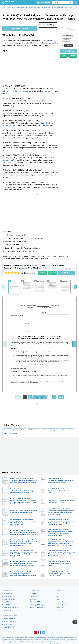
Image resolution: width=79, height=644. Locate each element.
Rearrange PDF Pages (37, 605)
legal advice (33, 133)
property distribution (10, 126)
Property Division (20, 430)
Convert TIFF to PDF (8, 605)
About (57, 593)
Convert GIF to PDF (8, 602)
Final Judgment (8, 430)
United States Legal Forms (11, 434)
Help (57, 596)
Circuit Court (45, 40)
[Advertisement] (30, 69)
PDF (64, 56)
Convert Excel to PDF (9, 596)
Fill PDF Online (20, 29)
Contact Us (59, 608)
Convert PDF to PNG (8, 621)
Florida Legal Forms (68, 430)
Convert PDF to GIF (8, 624)
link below (53, 256)
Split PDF (33, 593)
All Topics (59, 611)
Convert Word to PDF (9, 593)
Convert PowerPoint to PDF (10, 608)
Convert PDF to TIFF (8, 627)
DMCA (58, 599)
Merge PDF (34, 596)
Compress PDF (35, 602)
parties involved (47, 123)
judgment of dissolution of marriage (15, 91)
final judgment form (9, 160)
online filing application (30, 251)
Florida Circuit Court (34, 430)
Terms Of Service (61, 605)
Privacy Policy (60, 602)
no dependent (46, 91)
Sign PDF (33, 599)
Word (73, 56)
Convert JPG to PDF (8, 611)
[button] (75, 287)
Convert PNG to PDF (8, 599)
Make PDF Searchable (37, 608)
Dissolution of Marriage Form (51, 430)
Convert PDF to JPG (8, 618)
